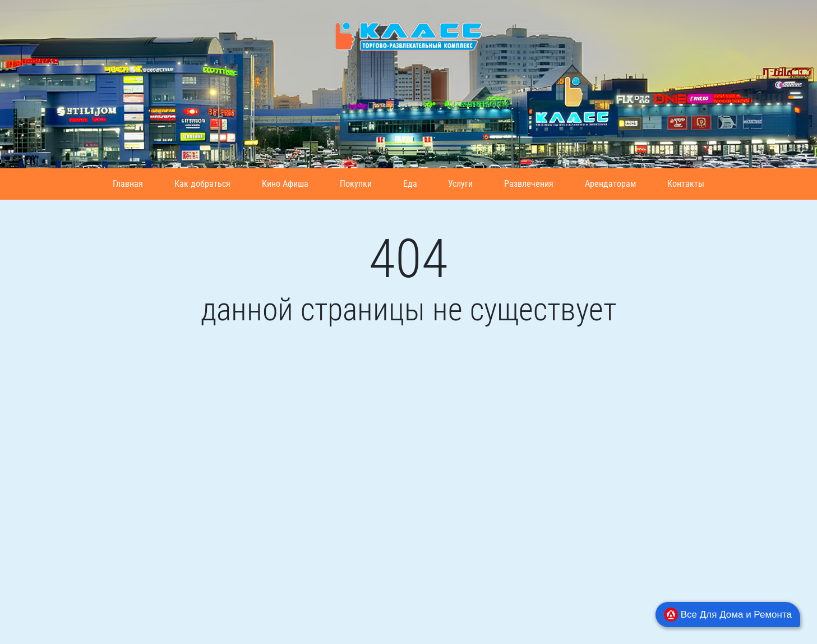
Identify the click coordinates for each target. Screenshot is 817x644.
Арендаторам (610, 184)
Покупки (356, 184)
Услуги (460, 184)
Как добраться (202, 184)
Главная (128, 184)
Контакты (686, 184)
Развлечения (529, 184)
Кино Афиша (285, 184)
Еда (410, 184)
